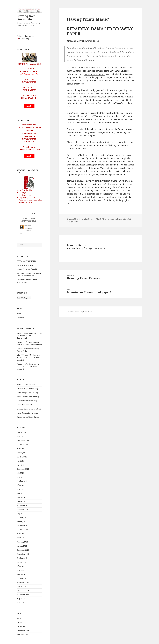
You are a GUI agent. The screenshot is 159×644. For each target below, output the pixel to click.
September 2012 (23, 509)
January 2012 (22, 522)
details (29, 106)
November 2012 (23, 505)
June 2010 (21, 570)
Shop (21, 233)
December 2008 (23, 590)
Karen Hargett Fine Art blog (28, 397)
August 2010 (21, 562)
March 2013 (21, 497)
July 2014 (20, 473)
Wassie (19, 342)
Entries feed (21, 626)
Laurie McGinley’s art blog (27, 401)
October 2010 (22, 558)
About (19, 314)
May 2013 (20, 493)
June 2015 (21, 465)
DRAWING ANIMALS (25, 265)
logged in (83, 248)
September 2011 (23, 530)
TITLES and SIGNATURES (26, 261)
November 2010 (23, 554)
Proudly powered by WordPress (79, 312)
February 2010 (22, 578)
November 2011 (23, 526)
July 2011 (20, 534)
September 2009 (23, 582)
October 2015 (22, 457)
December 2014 (23, 469)
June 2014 (21, 477)
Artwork (27, 226)
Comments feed (23, 630)
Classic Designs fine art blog (28, 389)
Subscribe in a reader (26, 36)
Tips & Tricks (101, 219)
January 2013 (22, 501)
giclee (112, 219)
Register (20, 618)
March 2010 (21, 574)
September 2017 (23, 445)
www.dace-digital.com (94, 74)
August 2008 (21, 599)
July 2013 (20, 485)
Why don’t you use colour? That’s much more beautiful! (28, 358)
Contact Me (21, 318)
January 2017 (22, 453)
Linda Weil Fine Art (24, 405)
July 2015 (20, 461)
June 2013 (21, 489)
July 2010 (20, 566)
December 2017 (23, 441)
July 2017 (20, 449)
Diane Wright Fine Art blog (27, 393)
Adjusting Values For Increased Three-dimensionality (29, 336)
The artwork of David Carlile (28, 417)
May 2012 (20, 514)
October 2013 (22, 481)
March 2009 (21, 586)
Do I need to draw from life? (28, 269)
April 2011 (21, 538)
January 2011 (22, 546)
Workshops (29, 228)
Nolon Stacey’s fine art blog (27, 413)
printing (74, 221)
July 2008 (20, 603)
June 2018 (21, 437)
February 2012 (22, 518)
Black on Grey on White (26, 385)
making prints (120, 219)
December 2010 (23, 550)
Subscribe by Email (27, 39)
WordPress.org (23, 634)
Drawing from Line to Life (26, 18)
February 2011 (22, 542)
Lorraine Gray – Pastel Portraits (29, 409)
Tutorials (28, 231)
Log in (19, 622)
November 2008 (23, 595)
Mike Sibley (21, 333)
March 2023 (21, 433)
